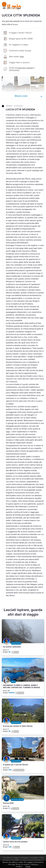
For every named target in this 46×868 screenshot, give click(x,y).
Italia (22, 57)
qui (14, 864)
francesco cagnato (25, 68)
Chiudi (28, 866)
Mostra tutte (21, 96)
